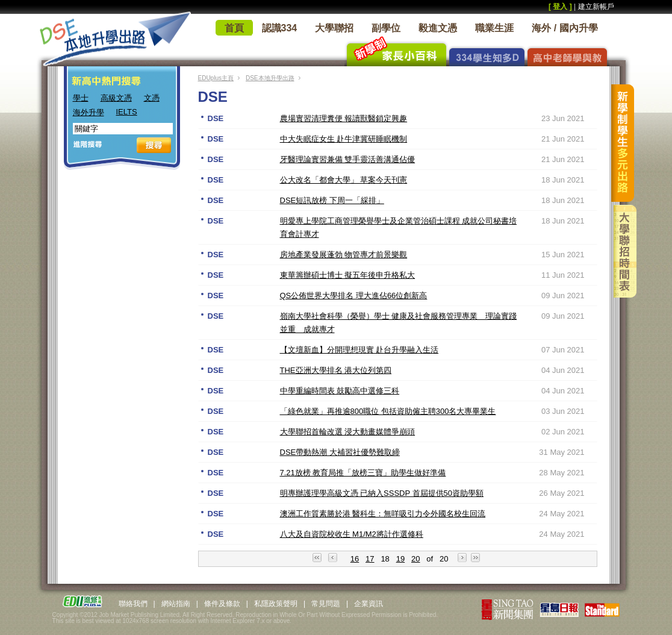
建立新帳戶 (596, 7)
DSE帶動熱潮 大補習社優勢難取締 (340, 452)
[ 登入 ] (560, 7)
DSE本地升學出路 (270, 78)
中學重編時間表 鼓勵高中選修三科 (340, 391)
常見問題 (326, 604)
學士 (81, 98)
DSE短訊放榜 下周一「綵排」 (332, 200)
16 (355, 559)
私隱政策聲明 (276, 604)
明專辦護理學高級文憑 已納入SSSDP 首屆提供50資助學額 (382, 493)
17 (370, 559)
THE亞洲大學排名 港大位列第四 (336, 370)
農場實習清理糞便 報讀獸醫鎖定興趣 (344, 118)
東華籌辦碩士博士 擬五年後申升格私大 (348, 275)
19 (400, 559)
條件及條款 (222, 604)
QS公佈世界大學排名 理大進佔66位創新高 (354, 296)
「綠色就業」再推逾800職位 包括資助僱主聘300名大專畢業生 (388, 411)
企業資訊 (369, 604)
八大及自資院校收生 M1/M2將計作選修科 (352, 534)
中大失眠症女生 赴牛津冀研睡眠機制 (344, 139)
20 (415, 559)
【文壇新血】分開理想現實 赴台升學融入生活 (359, 350)
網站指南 (176, 604)
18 (385, 559)
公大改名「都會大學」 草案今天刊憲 (344, 180)
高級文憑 (116, 98)
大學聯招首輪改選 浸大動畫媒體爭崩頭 (348, 432)
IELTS (127, 112)
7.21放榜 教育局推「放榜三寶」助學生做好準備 (363, 473)
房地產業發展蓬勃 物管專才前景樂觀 (344, 255)
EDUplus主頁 (216, 78)
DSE (216, 118)
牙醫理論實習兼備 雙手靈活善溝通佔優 (348, 159)
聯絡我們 (133, 604)
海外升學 (89, 112)
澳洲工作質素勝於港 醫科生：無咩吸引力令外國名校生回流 (383, 514)
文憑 (152, 98)
